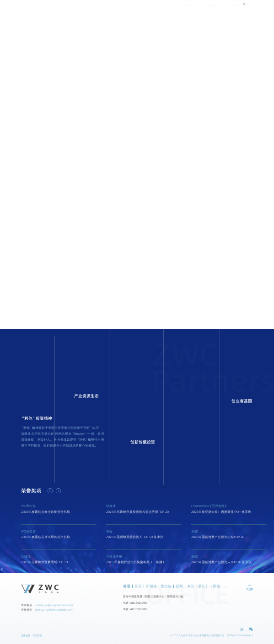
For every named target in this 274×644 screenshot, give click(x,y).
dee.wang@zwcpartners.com (54, 610)
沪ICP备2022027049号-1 (240, 636)
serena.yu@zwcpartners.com (54, 605)
